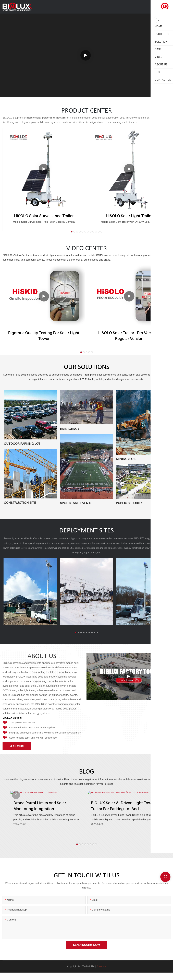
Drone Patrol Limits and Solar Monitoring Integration (40, 806)
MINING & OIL (126, 459)
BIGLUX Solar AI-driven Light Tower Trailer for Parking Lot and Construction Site (123, 806)
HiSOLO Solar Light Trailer (129, 216)
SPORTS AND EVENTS (76, 503)
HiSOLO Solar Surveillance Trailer (44, 216)
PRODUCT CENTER (87, 111)
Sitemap (101, 966)
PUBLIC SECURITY (129, 503)
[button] (72, 232)
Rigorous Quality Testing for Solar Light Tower (44, 336)
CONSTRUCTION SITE (20, 503)
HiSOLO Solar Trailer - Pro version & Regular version (129, 336)
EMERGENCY (70, 429)
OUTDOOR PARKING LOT (22, 444)
